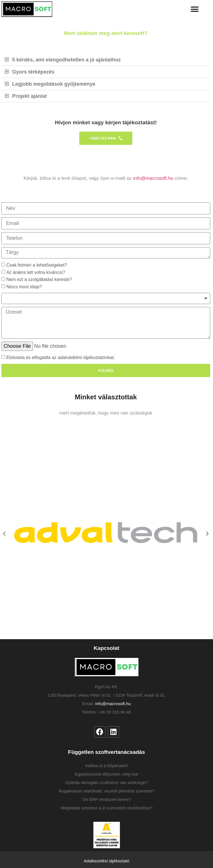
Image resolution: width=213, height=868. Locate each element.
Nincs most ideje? (24, 287)
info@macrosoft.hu (153, 178)
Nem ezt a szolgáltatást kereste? (39, 279)
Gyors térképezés (33, 72)
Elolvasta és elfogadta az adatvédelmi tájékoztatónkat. (61, 357)
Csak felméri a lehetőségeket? (40, 265)
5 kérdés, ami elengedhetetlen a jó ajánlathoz (66, 60)
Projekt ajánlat (29, 96)
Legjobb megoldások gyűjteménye (54, 84)
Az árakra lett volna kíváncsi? (37, 272)
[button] (195, 9)
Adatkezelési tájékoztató (107, 861)
